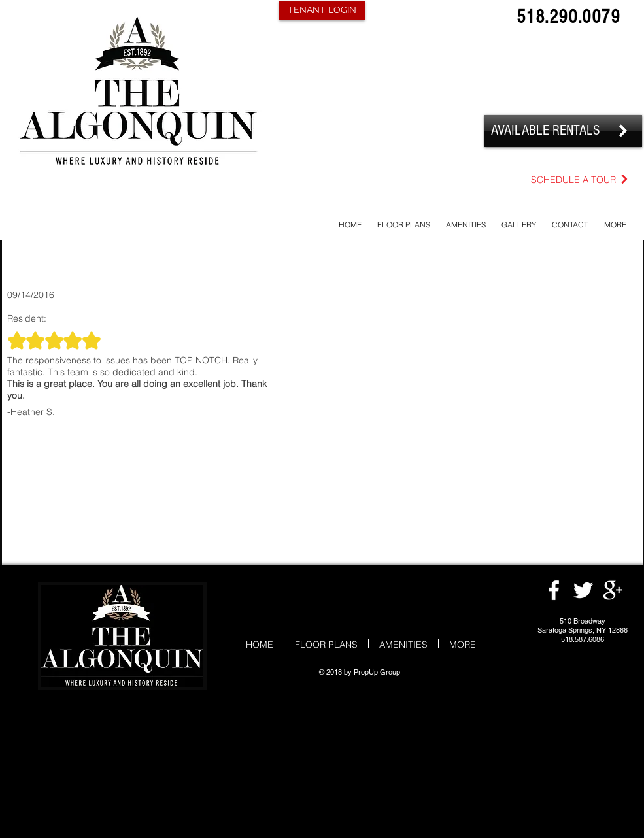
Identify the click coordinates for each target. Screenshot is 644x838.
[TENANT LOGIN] (322, 10)
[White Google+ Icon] (613, 590)
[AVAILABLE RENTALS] (563, 131)
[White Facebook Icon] (554, 590)
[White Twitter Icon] (583, 590)
